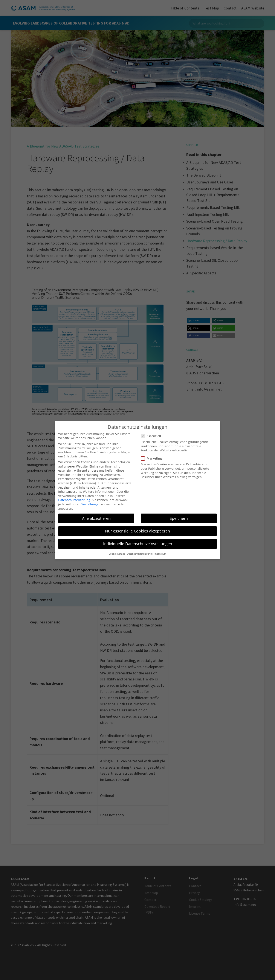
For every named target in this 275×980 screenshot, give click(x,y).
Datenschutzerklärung (74, 499)
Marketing (153, 458)
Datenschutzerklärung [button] (139, 553)
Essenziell (153, 436)
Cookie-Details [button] (117, 553)
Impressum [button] (160, 553)
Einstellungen (90, 504)
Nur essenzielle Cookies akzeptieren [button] (137, 530)
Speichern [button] (179, 518)
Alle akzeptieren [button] (96, 518)
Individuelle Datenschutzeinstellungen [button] (138, 543)
